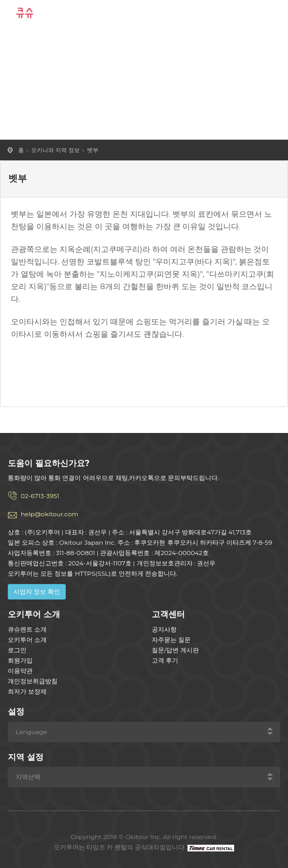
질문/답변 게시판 (175, 650)
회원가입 (20, 660)
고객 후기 (165, 660)
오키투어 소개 (27, 640)
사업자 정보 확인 (37, 592)
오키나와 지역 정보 (55, 150)
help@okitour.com (49, 514)
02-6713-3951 (40, 496)
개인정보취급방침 (33, 681)
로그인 (17, 650)
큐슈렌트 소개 (27, 629)
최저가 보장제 (27, 691)
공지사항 (164, 629)
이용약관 (20, 671)
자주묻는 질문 (171, 640)
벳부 (93, 150)
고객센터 (168, 614)
